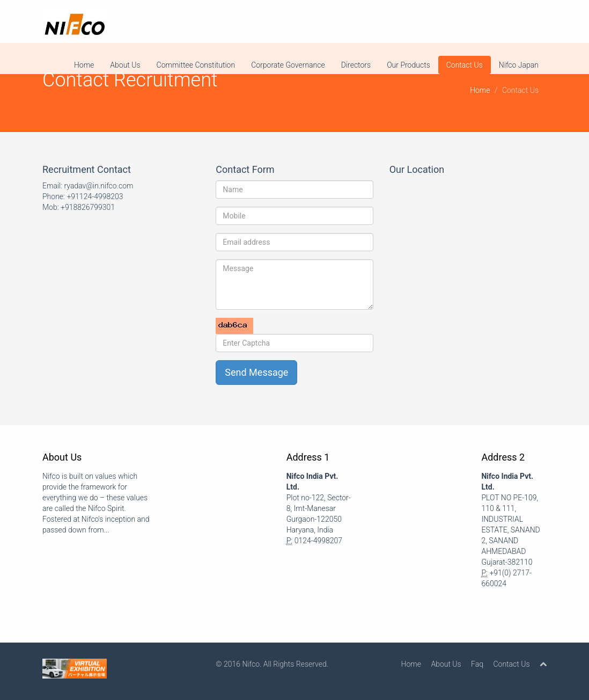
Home (84, 65)
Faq (477, 664)
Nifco (251, 664)
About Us (125, 65)
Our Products (408, 65)
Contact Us (465, 65)
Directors (356, 65)
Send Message (256, 372)
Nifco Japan (519, 65)
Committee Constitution (196, 65)
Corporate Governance (288, 65)
